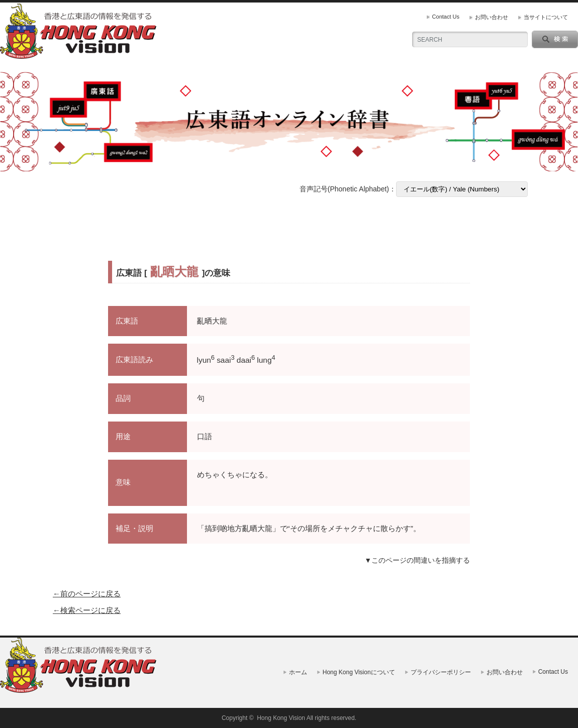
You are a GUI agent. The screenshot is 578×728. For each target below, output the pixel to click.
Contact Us (446, 17)
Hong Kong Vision (281, 718)
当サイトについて (546, 17)
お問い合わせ (492, 17)
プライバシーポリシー (441, 672)
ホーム (298, 672)
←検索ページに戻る (87, 610)
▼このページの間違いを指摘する (417, 560)
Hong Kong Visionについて (359, 672)
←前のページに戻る (87, 594)
